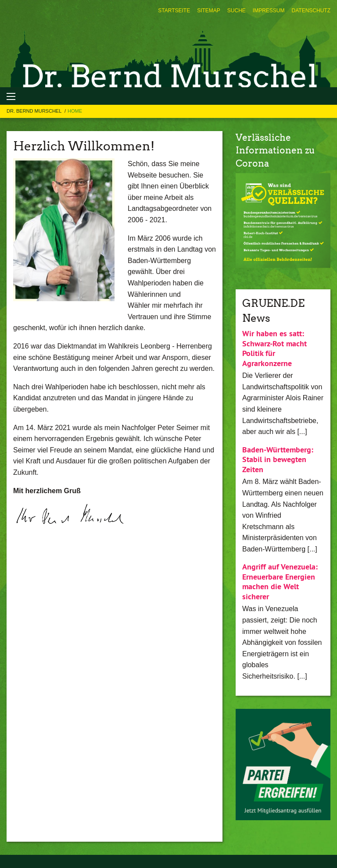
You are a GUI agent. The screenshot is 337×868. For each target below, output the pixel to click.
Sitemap (209, 11)
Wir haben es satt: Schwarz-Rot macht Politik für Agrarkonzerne (274, 348)
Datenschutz (311, 11)
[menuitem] (174, 11)
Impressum (269, 11)
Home (75, 111)
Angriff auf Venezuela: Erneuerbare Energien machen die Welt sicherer (280, 582)
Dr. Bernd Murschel (35, 111)
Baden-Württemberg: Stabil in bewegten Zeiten (278, 459)
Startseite (174, 11)
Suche (237, 11)
